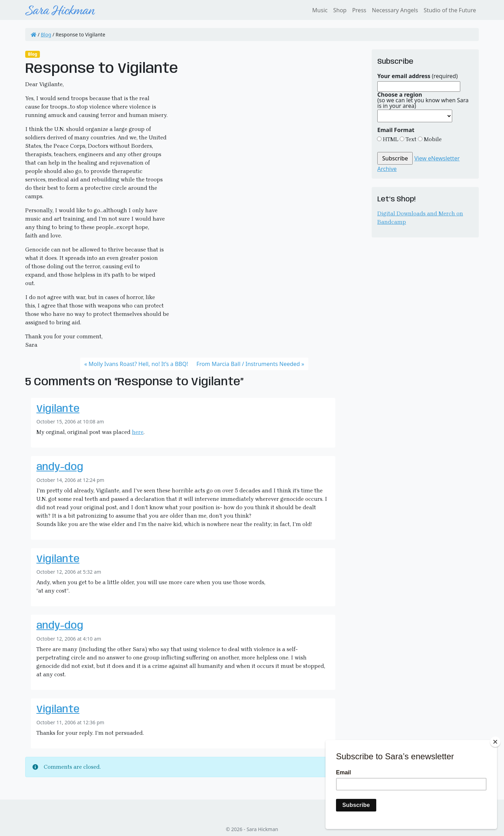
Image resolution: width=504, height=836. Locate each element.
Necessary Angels (395, 10)
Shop (340, 10)
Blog (46, 34)
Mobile (432, 139)
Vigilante (58, 409)
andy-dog (60, 467)
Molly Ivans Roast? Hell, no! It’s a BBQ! (138, 364)
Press (359, 10)
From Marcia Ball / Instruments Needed (248, 364)
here (138, 432)
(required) (418, 76)
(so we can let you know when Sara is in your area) (423, 100)
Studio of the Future (450, 10)
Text (410, 139)
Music (320, 10)
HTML (390, 139)
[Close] (495, 742)
